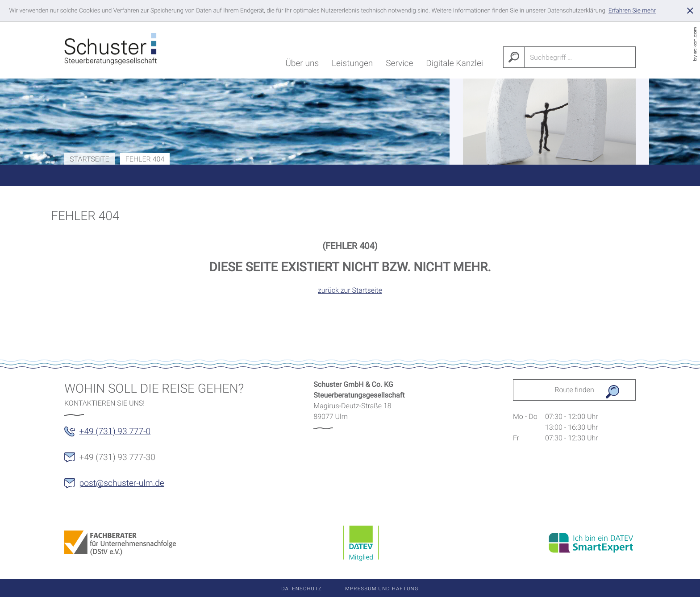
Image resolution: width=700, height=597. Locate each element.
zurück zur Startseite (350, 290)
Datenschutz (302, 589)
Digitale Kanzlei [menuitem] (454, 65)
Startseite (90, 159)
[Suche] (580, 57)
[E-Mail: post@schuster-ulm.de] (120, 486)
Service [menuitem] (399, 65)
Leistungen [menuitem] (352, 65)
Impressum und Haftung (381, 589)
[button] (113, 434)
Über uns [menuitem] (302, 65)
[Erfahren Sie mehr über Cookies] (632, 11)
